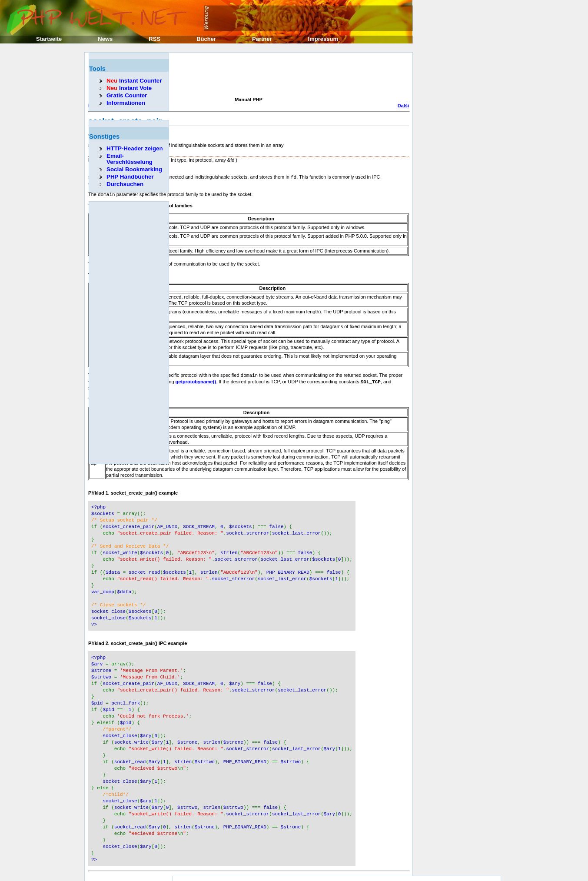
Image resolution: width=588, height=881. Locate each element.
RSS (154, 39)
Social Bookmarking (134, 169)
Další (403, 106)
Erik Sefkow (365, 858)
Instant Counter (134, 81)
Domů (248, 868)
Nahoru (249, 874)
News (105, 39)
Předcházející (103, 868)
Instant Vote (129, 88)
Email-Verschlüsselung (130, 159)
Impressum (323, 39)
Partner (262, 39)
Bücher (206, 39)
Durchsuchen (125, 184)
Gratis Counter (127, 95)
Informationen (126, 103)
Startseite (49, 39)
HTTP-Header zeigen (135, 148)
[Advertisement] (246, 76)
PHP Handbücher (130, 177)
